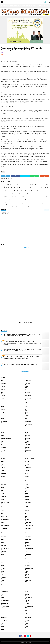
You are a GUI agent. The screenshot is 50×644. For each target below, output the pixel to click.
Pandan (2, 540)
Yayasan (46, 5)
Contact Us (20, 640)
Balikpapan (28, 392)
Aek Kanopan (28, 384)
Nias (26, 514)
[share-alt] (5, 176)
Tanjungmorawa (5, 603)
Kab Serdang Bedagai (30, 453)
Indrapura (27, 439)
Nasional (28, 5)
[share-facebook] (15, 176)
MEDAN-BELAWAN (29, 508)
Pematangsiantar (29, 548)
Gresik (2, 430)
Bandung (3, 395)
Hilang (2, 433)
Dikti (2, 424)
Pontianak (3, 560)
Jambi (2, 444)
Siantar (27, 574)
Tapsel (2, 612)
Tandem (2, 598)
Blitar (2, 413)
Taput (2, 615)
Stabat (2, 583)
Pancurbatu (28, 537)
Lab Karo (27, 476)
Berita (26, 407)
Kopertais (3, 468)
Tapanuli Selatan (5, 606)
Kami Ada (33, 640)
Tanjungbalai (28, 600)
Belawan (27, 401)
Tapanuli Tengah (29, 606)
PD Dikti (27, 543)
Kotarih (2, 470)
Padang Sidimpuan (29, 525)
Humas (11, 5)
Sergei (26, 572)
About (16, 640)
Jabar (2, 441)
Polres (2, 554)
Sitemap (29, 640)
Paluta (27, 534)
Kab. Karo (27, 456)
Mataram (3, 505)
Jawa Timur (3, 447)
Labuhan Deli (4, 482)
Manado (27, 499)
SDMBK (2, 566)
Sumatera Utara (4, 592)
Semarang (3, 569)
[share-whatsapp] (35, 176)
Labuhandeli (4, 485)
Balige (2, 392)
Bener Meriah (4, 404)
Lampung (27, 488)
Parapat (3, 543)
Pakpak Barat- (28, 528)
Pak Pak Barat (4, 528)
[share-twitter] (25, 176)
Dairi (26, 418)
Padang (2, 522)
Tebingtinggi (28, 618)
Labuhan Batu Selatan (30, 479)
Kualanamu (3, 473)
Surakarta (28, 595)
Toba (2, 624)
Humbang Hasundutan (6, 439)
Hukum (8, 5)
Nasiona (3, 511)
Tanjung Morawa (5, 600)
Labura (27, 485)
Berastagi (3, 407)
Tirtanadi (27, 621)
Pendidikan (35, 5)
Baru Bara (3, 398)
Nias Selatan (4, 517)
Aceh (2, 381)
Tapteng (27, 612)
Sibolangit (3, 577)
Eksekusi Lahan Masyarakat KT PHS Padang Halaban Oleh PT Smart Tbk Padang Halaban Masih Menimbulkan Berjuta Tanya (21, 358)
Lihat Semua (25, 248)
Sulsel (27, 586)
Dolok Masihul (28, 424)
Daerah (4, 5)
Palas (26, 531)
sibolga (27, 577)
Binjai (26, 410)
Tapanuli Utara (29, 609)
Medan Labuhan (4, 508)
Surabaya (3, 595)
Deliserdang (28, 421)
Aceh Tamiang (28, 381)
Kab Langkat (28, 450)
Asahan (27, 387)
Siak (2, 574)
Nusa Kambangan (5, 520)
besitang (3, 410)
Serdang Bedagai (29, 569)
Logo (26, 491)
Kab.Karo (3, 459)
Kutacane (3, 476)
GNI (26, 427)
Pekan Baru (3, 546)
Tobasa (27, 624)
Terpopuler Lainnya (25, 371)
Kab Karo (3, 450)
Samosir (27, 563)
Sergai (2, 572)
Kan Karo (27, 462)
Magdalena (3, 496)
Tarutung (27, 615)
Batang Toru (28, 398)
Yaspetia (27, 626)
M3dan (2, 494)
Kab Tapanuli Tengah (5, 456)
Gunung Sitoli (28, 430)
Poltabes (27, 557)
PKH (31, 5)
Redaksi (25, 640)
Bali (26, 389)
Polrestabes (41, 5)
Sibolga (2, 580)
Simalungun (28, 580)
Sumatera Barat (4, 589)
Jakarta (15, 5)
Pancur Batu (4, 537)
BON (2, 415)
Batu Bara (3, 401)
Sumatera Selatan (29, 589)
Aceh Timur (3, 384)
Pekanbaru (28, 546)
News (2, 514)
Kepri (2, 465)
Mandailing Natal (5, 502)
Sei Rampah (28, 566)
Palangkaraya (4, 531)
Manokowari (28, 502)
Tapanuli (27, 603)
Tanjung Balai (28, 598)
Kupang (27, 473)
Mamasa (3, 499)
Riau (26, 560)
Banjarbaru (28, 395)
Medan (24, 5)
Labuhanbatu (28, 482)
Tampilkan (47, 210)
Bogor (26, 413)
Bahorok (3, 389)
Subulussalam (4, 586)
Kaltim (2, 462)
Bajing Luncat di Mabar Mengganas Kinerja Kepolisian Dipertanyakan (20, 364)
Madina (27, 494)
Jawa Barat (28, 444)
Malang (27, 496)
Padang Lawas (28, 522)
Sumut (27, 592)
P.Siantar (27, 520)
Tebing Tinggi (4, 618)
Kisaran (27, 465)
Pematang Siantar (5, 548)
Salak (2, 563)
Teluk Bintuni (4, 621)
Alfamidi (3, 387)
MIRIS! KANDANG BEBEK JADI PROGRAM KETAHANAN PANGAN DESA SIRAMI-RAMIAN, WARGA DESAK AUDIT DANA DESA (22, 350)
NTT (26, 517)
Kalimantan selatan (30, 459)
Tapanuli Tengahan (5, 609)
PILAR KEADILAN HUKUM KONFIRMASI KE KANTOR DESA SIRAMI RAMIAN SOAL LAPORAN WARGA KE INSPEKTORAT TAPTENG (21, 335)
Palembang (3, 534)
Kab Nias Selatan (5, 453)
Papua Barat (28, 540)
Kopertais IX (28, 468)
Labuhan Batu (4, 479)
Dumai (2, 427)
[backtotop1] (49, 643)
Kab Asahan (28, 447)
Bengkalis (27, 404)
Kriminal (20, 5)
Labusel (3, 488)
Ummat (2, 626)
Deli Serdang (4, 421)
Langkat (3, 491)
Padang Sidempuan (5, 525)
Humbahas (27, 436)
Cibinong (27, 415)
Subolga (27, 583)
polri (2, 557)
